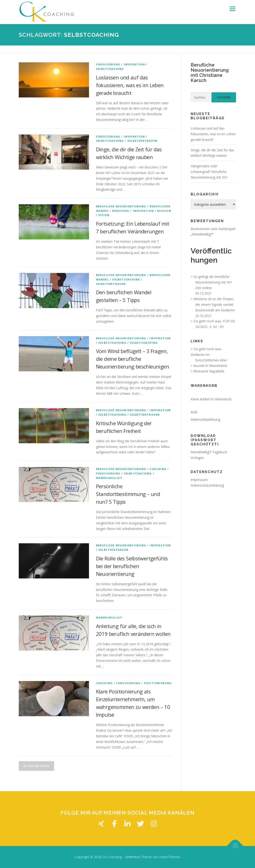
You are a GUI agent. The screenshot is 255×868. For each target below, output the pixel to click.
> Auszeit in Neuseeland (209, 366)
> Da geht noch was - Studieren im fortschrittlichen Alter (209, 355)
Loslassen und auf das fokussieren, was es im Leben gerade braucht (130, 85)
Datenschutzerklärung (207, 485)
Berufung (121, 211)
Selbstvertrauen (142, 141)
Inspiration (134, 64)
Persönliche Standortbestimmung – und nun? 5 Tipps (128, 494)
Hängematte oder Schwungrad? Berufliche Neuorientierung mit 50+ (209, 172)
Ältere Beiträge (36, 766)
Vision (104, 215)
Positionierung (158, 683)
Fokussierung (108, 64)
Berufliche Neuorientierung (121, 206)
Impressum (199, 480)
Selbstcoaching (110, 69)
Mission (164, 211)
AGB (194, 412)
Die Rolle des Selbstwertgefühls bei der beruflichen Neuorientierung (132, 566)
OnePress (133, 857)
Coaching (158, 469)
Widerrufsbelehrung (205, 419)
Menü (232, 9)
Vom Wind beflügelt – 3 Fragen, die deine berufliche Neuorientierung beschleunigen (133, 359)
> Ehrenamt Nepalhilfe (207, 371)
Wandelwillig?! (109, 478)
